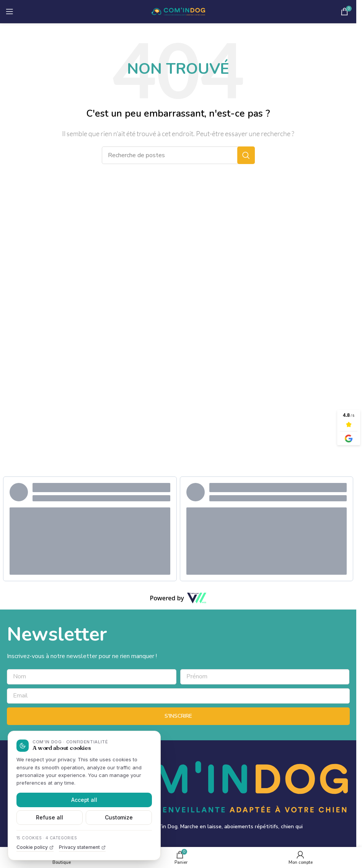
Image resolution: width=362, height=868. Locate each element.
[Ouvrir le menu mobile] (10, 11)
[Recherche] (178, 155)
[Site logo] (178, 11)
